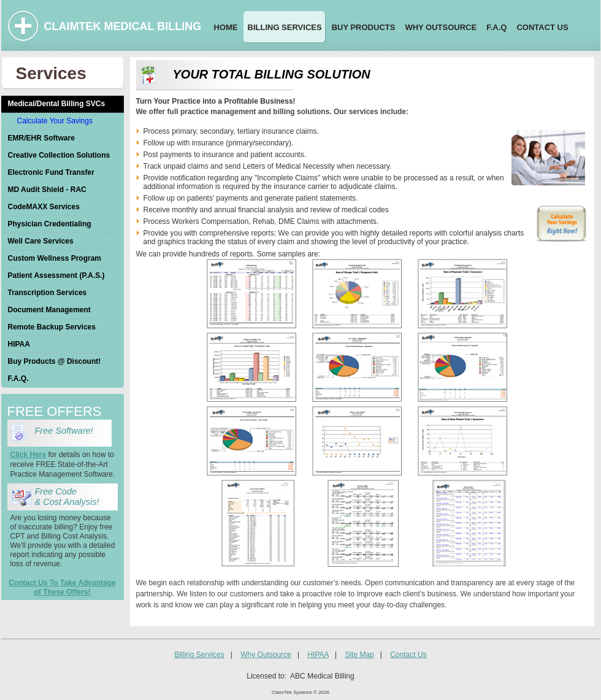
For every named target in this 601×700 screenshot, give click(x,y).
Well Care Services (41, 241)
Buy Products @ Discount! (55, 361)
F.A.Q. (18, 379)
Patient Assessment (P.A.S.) (56, 275)
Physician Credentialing (50, 224)
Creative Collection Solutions (59, 155)
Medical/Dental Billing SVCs (57, 104)
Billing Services (199, 655)
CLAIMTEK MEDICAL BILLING (123, 26)
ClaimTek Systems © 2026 (300, 692)
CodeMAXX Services (44, 207)
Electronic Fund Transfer (51, 172)
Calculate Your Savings (55, 121)
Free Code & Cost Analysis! (67, 497)
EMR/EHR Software (41, 138)
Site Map (359, 655)
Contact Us (408, 655)
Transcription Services (48, 293)
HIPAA (19, 344)
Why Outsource (266, 655)
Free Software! (67, 431)
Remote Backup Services (52, 327)
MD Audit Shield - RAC (47, 190)
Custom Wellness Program (55, 258)
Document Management (49, 310)
